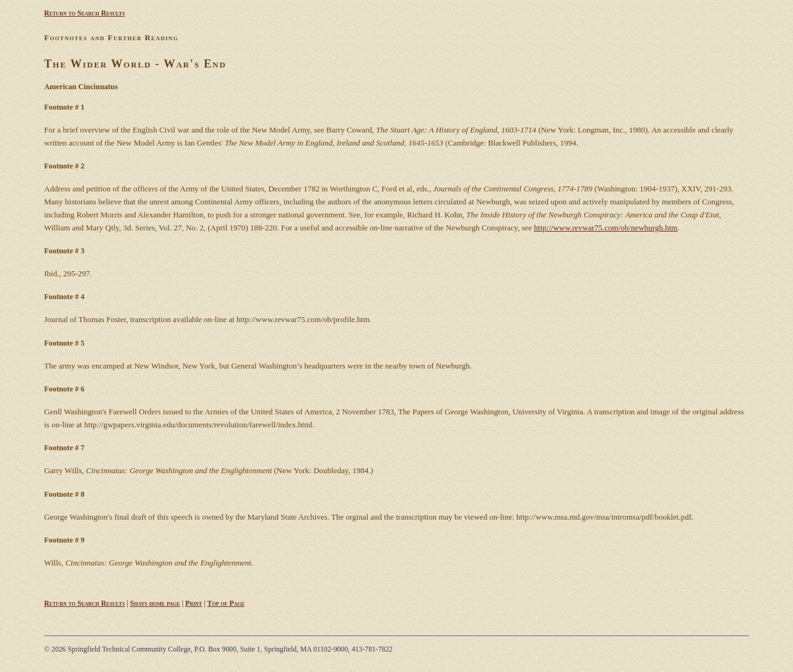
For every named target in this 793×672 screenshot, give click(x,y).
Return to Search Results (84, 13)
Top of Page (226, 604)
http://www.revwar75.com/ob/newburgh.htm (606, 228)
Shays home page (155, 604)
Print (193, 604)
